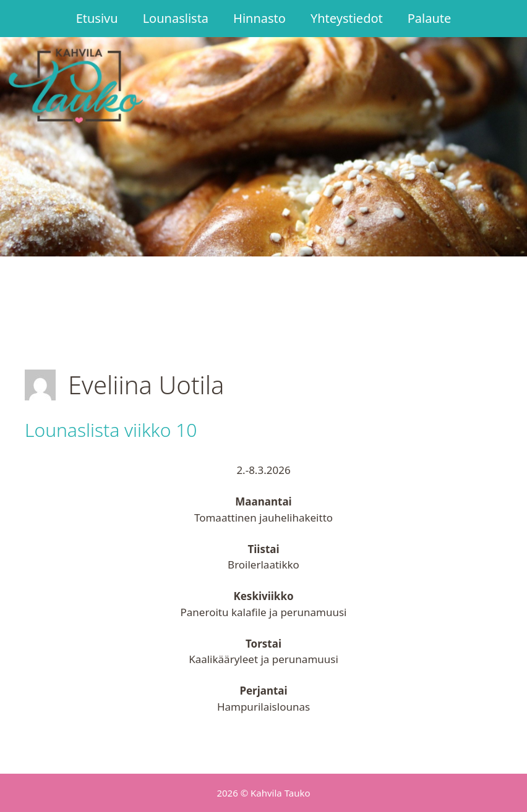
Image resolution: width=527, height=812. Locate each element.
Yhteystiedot (347, 18)
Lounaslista (176, 18)
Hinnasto (259, 18)
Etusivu (97, 18)
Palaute (430, 18)
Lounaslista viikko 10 (111, 430)
